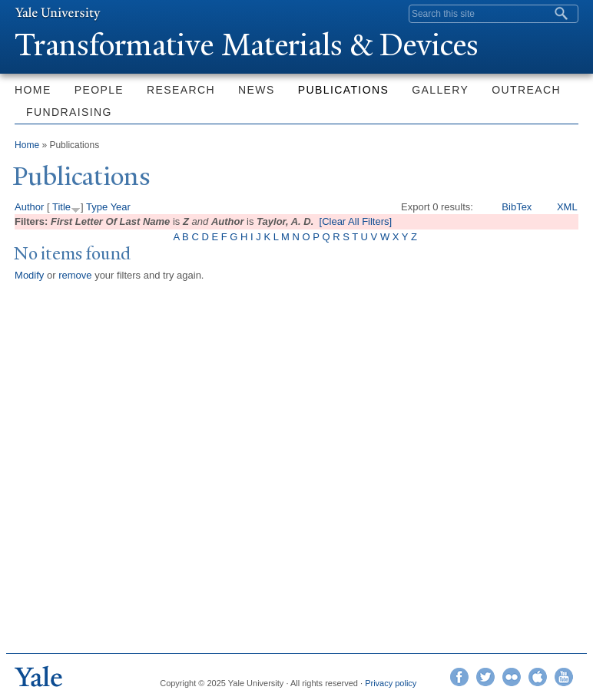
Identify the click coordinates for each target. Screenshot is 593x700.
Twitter (485, 677)
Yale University (58, 13)
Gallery (440, 90)
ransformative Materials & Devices (247, 45)
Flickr (512, 677)
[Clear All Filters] (356, 221)
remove (75, 275)
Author (29, 207)
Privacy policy (391, 683)
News (257, 90)
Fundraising (69, 112)
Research (181, 90)
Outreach (526, 90)
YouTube (564, 677)
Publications (343, 90)
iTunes (538, 677)
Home (33, 90)
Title (61, 207)
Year (121, 207)
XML (567, 207)
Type (97, 207)
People (99, 90)
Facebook (459, 677)
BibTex (517, 207)
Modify (29, 275)
